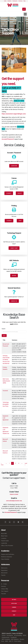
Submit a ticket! (14, 494)
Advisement (4, 573)
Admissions (4, 568)
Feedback (13, 637)
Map (24, 1)
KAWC (7, 641)
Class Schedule (5, 559)
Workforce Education (7, 557)
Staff (20, 221)
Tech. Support (5, 591)
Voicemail (5, 391)
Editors (14, 276)
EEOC (25, 635)
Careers (14, 607)
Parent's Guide (5, 541)
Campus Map (5, 589)
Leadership (4, 543)
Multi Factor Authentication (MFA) (6, 381)
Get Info (14, 600)
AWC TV (11, 641)
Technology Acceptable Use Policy (6, 404)
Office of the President (7, 546)
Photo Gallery (18, 641)
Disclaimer (10, 635)
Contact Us (14, 301)
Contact (14, 611)
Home (4, 635)
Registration (4, 570)
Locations (4, 538)
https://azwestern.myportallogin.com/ (14, 114)
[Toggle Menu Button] (25, 14)
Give (14, 615)
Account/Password (8, 139)
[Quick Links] (24, 9)
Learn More (14, 166)
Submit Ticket (14, 248)
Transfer (3, 575)
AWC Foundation (6, 639)
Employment (6, 637)
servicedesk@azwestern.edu (14, 501)
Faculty (20, 193)
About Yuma (4, 536)
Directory (20, 1)
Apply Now (14, 603)
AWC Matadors (15, 639)
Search (3, 329)
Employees (15, 1)
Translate (3, 594)
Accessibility (18, 635)
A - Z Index (4, 584)
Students (9, 1)
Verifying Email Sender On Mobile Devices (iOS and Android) (6, 360)
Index (5, 1)
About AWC (4, 534)
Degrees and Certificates (8, 554)
